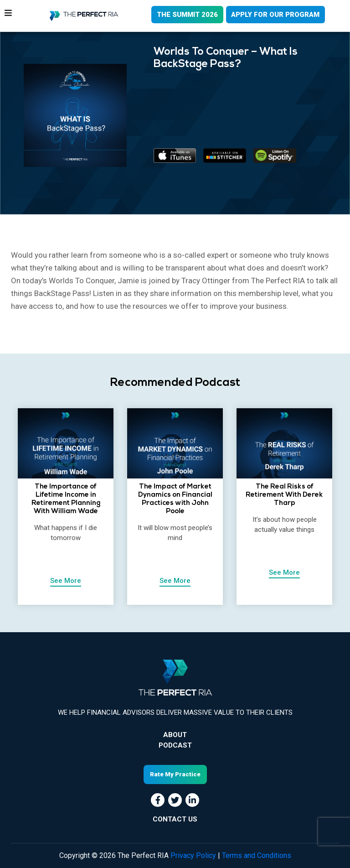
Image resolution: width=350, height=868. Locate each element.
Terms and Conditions (257, 855)
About (175, 735)
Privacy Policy (193, 855)
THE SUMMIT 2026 (186, 15)
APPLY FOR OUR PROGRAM (275, 15)
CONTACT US (175, 819)
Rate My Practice (175, 774)
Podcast (175, 745)
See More (66, 581)
